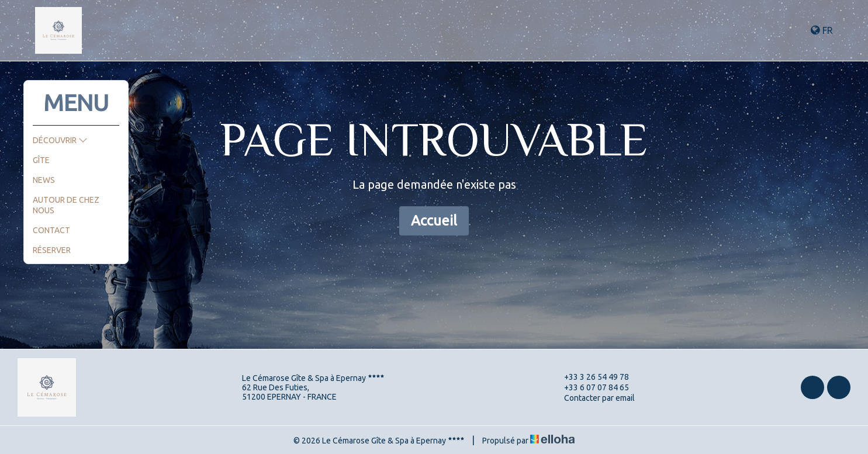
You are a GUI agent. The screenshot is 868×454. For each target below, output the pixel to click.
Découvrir (60, 140)
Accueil (434, 221)
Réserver (52, 250)
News (44, 180)
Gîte (41, 160)
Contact (51, 230)
